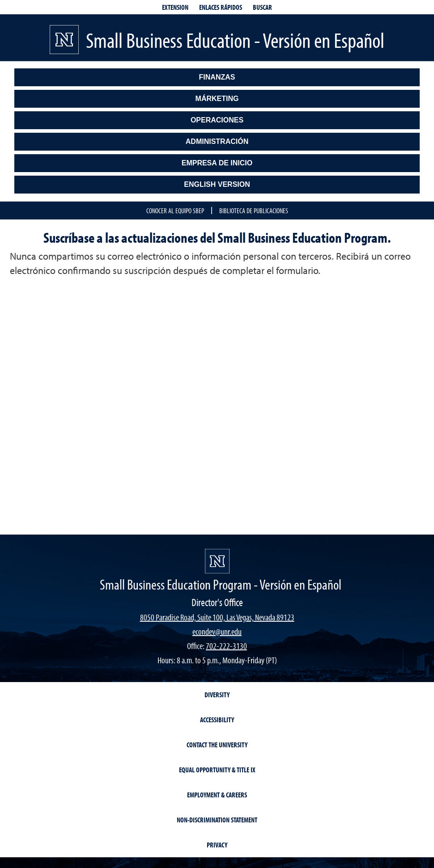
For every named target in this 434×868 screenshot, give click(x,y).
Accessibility (217, 720)
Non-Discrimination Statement (217, 820)
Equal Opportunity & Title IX (217, 770)
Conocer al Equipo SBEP (175, 211)
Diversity (217, 695)
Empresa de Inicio (217, 163)
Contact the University (217, 745)
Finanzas (217, 77)
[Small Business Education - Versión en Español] (217, 561)
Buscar (262, 7)
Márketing (217, 99)
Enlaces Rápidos (221, 7)
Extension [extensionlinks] (175, 7)
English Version (217, 184)
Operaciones (217, 120)
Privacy (217, 845)
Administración (217, 141)
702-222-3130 (226, 646)
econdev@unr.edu (217, 631)
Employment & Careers (217, 795)
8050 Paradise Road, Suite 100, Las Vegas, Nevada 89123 (217, 617)
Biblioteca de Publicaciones (254, 211)
